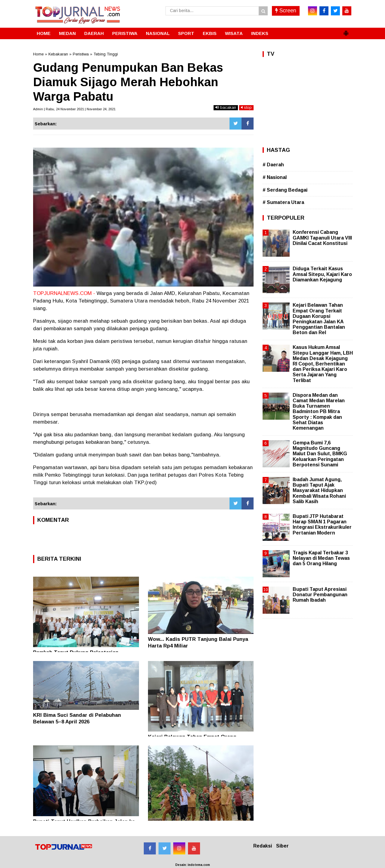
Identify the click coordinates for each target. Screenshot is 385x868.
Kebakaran (58, 54)
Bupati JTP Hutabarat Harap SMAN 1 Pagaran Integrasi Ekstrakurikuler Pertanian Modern (322, 525)
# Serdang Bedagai (285, 190)
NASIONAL (158, 33)
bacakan (226, 107)
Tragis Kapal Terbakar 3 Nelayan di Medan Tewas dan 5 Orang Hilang (321, 558)
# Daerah (273, 165)
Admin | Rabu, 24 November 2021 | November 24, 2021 (74, 109)
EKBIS (210, 33)
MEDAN (67, 33)
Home (38, 54)
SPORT (186, 33)
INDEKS (260, 33)
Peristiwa (81, 54)
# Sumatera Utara (283, 202)
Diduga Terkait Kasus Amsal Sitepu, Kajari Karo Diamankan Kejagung (322, 274)
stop (246, 107)
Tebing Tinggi (106, 54)
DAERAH (94, 33)
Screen (286, 11)
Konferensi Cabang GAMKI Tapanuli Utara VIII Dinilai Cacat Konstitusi (322, 238)
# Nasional (275, 177)
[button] (346, 31)
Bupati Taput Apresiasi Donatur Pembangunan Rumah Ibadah (320, 595)
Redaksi (263, 846)
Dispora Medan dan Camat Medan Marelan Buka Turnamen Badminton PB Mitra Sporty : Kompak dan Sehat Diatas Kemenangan (319, 412)
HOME (44, 33)
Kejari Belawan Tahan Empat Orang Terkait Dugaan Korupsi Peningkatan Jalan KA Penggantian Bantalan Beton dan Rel (319, 319)
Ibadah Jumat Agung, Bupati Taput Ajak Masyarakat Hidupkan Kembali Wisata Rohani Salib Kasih (319, 490)
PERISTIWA (125, 33)
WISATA (234, 33)
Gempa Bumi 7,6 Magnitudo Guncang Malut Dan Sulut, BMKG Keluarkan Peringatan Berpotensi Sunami (320, 454)
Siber (282, 846)
